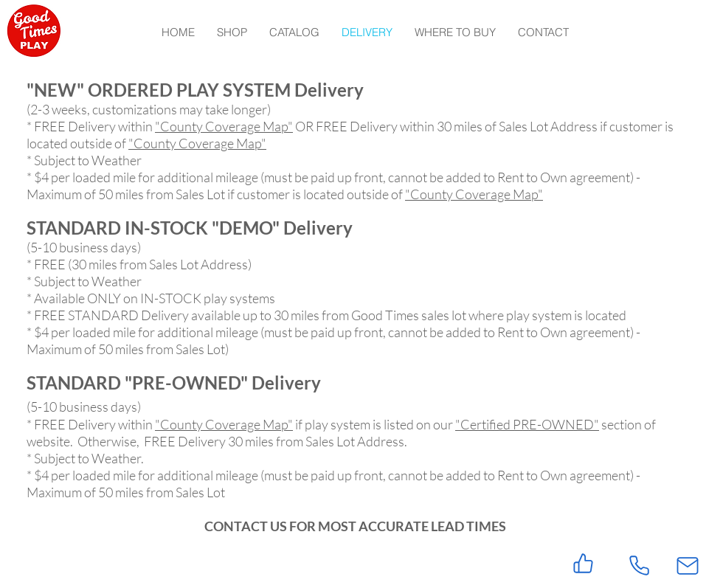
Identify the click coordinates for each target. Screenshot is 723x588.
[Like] (583, 563)
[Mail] (688, 565)
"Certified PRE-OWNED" (527, 424)
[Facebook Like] (96, 561)
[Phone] (639, 565)
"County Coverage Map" (224, 126)
